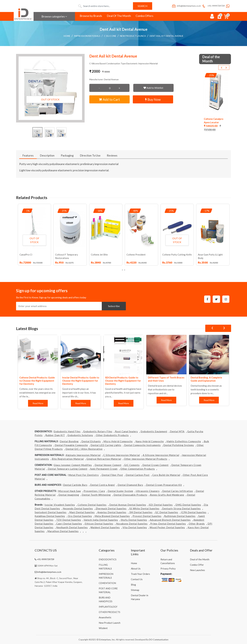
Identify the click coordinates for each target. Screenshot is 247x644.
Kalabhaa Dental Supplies (50, 516)
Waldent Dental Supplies (105, 527)
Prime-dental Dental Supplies (168, 524)
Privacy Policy (168, 569)
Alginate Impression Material (83, 455)
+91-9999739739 (213, 6)
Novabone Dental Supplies (132, 524)
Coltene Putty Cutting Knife (177, 255)
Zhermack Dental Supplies (111, 508)
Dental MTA (177, 431)
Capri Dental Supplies (69, 524)
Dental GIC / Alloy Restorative (84, 449)
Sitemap (135, 590)
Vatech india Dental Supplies (101, 520)
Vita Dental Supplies (135, 527)
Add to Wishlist (153, 88)
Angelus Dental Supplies (112, 512)
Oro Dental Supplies (80, 516)
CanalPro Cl (26, 255)
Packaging (67, 155)
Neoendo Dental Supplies (78, 508)
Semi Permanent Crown (104, 469)
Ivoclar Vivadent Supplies (60, 505)
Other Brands (197, 524)
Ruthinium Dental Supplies (180, 516)
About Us (136, 569)
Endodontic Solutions (80, 435)
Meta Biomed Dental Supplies (112, 516)
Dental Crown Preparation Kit (164, 485)
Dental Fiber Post (112, 475)
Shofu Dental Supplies (134, 520)
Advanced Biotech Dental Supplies (170, 520)
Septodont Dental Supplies (51, 512)
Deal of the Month (200, 559)
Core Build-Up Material (166, 475)
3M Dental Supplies (141, 512)
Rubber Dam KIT (55, 435)
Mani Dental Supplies (82, 512)
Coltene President (136, 255)
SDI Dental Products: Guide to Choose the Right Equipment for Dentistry (123, 381)
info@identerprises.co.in (186, 6)
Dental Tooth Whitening (96, 495)
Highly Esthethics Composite (184, 441)
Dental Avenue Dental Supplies (128, 505)
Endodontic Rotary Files (98, 431)
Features (28, 155)
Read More (38, 403)
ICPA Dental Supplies (194, 512)
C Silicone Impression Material (122, 455)
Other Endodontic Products (112, 435)
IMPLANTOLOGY (108, 607)
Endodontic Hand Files (67, 431)
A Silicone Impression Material (161, 455)
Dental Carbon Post (138, 475)
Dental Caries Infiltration (178, 491)
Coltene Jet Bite (99, 255)
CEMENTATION (107, 583)
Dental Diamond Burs (130, 485)
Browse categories (54, 16)
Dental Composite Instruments (142, 445)
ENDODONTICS (108, 559)
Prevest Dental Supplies (147, 516)
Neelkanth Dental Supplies (72, 527)
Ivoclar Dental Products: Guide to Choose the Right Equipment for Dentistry (81, 381)
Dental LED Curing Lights (106, 445)
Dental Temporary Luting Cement (68, 469)
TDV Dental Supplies (69, 520)
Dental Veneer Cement (108, 465)
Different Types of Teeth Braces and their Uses (166, 379)
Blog (133, 585)
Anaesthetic (105, 617)
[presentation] (221, 67)
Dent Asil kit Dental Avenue (167, 36)
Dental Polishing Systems (179, 445)
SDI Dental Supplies (161, 505)
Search (143, 6)
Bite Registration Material (68, 459)
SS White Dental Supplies (144, 508)
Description (47, 155)
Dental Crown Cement (155, 465)
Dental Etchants (91, 441)
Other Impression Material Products (146, 459)
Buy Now (153, 99)
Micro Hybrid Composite (118, 441)
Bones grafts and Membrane (167, 495)
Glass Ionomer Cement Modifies (73, 465)
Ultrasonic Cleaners (148, 491)
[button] (50, 88)
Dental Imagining (69, 495)
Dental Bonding (69, 441)
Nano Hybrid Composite (150, 441)
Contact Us (137, 579)
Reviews (112, 155)
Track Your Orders (140, 574)
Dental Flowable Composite (71, 445)
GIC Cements (132, 465)
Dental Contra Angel (102, 485)
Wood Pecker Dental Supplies (167, 527)
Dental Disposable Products (130, 495)
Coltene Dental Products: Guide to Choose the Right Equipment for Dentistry (37, 381)
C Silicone (110, 36)
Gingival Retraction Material (104, 459)
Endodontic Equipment (154, 431)
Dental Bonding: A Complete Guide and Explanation (206, 379)
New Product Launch (133, 36)
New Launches (197, 570)
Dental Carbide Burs (75, 485)
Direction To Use (90, 155)
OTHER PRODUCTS (109, 612)
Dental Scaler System (120, 491)
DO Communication (159, 640)
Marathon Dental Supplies (63, 531)
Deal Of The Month (119, 16)
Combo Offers (144, 16)
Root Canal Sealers (126, 431)
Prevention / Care (94, 491)
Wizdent (103, 628)
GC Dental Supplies (167, 512)
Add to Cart (109, 99)
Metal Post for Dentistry (84, 475)
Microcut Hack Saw (69, 491)
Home (67, 36)
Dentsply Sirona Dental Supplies (181, 508)
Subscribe (114, 306)
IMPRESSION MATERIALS (87, 36)
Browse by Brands (91, 16)
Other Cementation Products (138, 469)
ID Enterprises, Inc (106, 640)
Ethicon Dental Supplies (99, 524)
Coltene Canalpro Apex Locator (214, 121)
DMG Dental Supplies (188, 505)
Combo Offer (197, 565)
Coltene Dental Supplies (92, 505)
